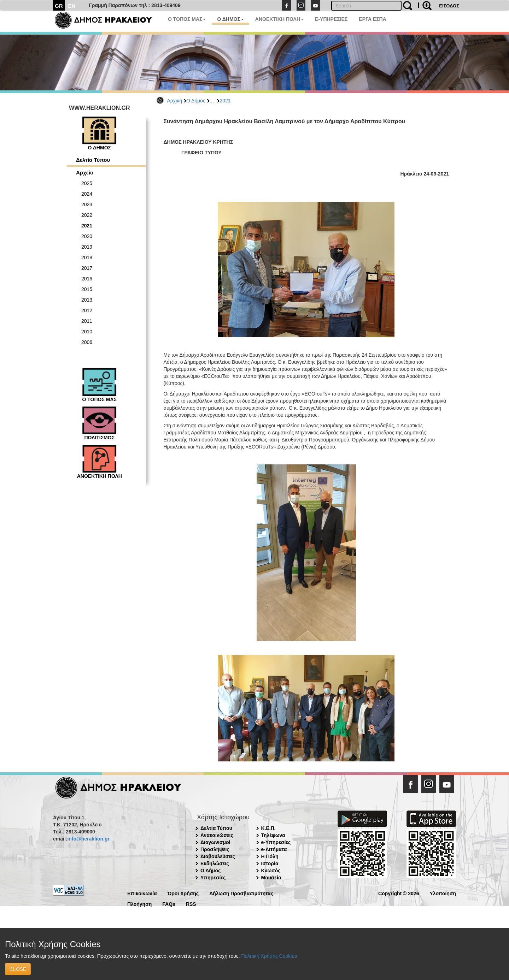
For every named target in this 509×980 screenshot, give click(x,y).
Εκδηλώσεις (215, 863)
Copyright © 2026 (399, 893)
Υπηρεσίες (213, 878)
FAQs (169, 904)
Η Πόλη (270, 856)
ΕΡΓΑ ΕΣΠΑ (373, 19)
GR (59, 6)
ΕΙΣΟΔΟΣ (449, 6)
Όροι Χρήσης (183, 893)
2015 (87, 289)
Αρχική (175, 101)
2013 (87, 300)
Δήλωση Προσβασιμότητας (241, 893)
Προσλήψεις (215, 849)
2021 (225, 101)
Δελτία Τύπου (93, 160)
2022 (87, 215)
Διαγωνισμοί (215, 842)
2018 (87, 257)
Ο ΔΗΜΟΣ (230, 19)
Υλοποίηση (443, 893)
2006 (87, 342)
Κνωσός (271, 871)
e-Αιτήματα (274, 849)
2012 (87, 310)
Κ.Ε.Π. (268, 828)
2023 (87, 204)
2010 (87, 332)
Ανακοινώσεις (217, 835)
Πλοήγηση (139, 904)
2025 (87, 183)
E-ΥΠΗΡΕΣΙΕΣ (331, 19)
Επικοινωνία (142, 893)
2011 (87, 321)
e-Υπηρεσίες (276, 842)
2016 (87, 279)
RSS (191, 904)
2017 (87, 268)
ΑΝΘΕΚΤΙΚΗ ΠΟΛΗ (279, 19)
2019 (87, 247)
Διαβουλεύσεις (218, 856)
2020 (87, 236)
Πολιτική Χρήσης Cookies (269, 956)
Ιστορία (270, 863)
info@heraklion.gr (88, 839)
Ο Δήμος (196, 101)
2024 (87, 194)
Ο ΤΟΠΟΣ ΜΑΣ (187, 19)
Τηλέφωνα (273, 835)
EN (72, 6)
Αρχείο (85, 173)
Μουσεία (271, 878)
